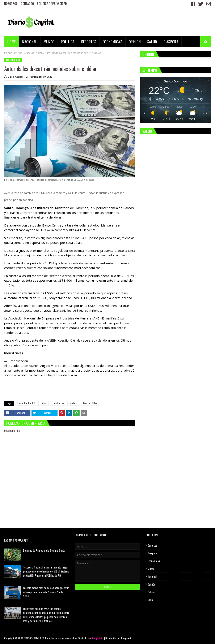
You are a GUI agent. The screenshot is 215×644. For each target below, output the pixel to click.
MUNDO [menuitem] (49, 42)
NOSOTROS (11, 3)
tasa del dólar (34, 53)
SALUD (147, 131)
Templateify (98, 638)
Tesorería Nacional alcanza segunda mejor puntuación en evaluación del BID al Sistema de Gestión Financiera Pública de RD (46, 571)
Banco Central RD (26, 403)
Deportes (152, 545)
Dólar (43, 403)
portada (74, 403)
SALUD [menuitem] (152, 42)
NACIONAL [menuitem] (30, 42)
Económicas (58, 403)
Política (152, 592)
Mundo (151, 569)
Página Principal (14, 53)
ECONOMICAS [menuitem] (112, 42)
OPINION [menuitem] (135, 42)
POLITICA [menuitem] (68, 42)
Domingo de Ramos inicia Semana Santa (44, 550)
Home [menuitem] (12, 42)
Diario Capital (15, 77)
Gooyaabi (126, 638)
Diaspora (152, 553)
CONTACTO (27, 3)
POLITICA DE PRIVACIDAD (52, 3)
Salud (151, 600)
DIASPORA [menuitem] (171, 42)
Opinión (151, 584)
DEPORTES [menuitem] (89, 42)
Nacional (152, 576)
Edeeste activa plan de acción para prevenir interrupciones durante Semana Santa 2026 (46, 592)
